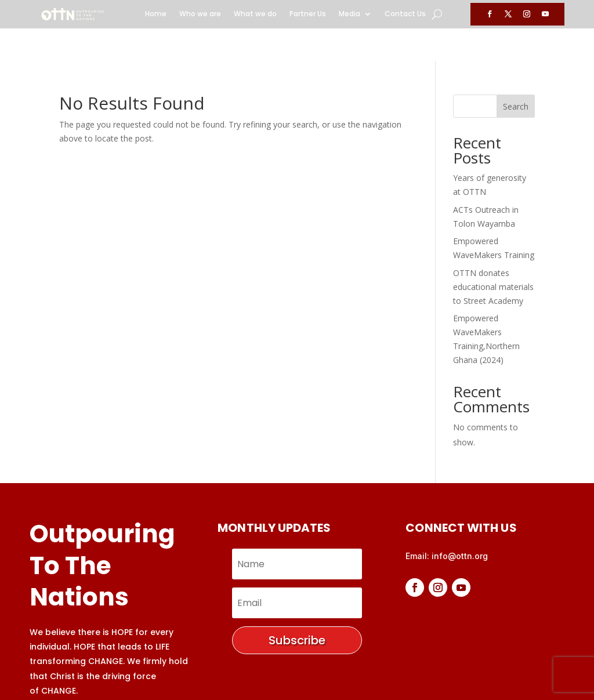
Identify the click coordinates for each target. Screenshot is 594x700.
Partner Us (308, 14)
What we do (255, 14)
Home (156, 14)
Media (349, 14)
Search (516, 74)
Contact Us (405, 14)
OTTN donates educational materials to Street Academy (493, 254)
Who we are (200, 14)
